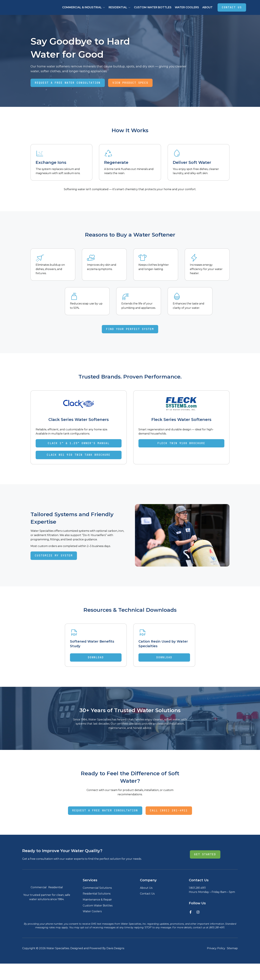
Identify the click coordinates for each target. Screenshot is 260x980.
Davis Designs (115, 965)
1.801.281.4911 (197, 897)
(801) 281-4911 (217, 944)
